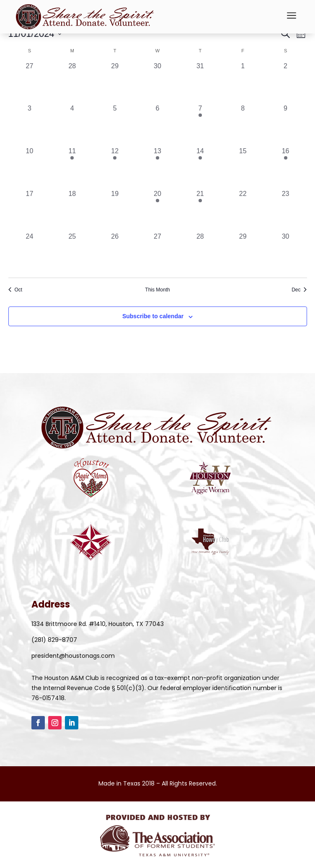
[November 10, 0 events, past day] (30, 167)
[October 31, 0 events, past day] (200, 82)
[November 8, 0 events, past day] (243, 125)
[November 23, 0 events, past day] (286, 210)
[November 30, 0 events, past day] (286, 253)
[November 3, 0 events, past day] (30, 125)
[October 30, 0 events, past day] (157, 82)
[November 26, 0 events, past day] (115, 253)
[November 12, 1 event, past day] (115, 167)
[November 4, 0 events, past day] (72, 125)
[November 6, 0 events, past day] (157, 125)
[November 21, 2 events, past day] (200, 210)
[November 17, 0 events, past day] (30, 210)
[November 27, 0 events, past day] (157, 253)
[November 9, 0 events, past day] (286, 125)
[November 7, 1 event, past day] (200, 125)
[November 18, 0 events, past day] (72, 210)
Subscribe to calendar (153, 316)
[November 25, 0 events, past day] (72, 253)
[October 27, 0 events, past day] (30, 82)
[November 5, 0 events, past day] (115, 125)
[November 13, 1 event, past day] (157, 167)
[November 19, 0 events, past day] (115, 210)
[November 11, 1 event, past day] (72, 167)
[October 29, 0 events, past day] (115, 82)
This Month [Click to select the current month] (157, 290)
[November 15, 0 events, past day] (243, 167)
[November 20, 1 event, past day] (157, 210)
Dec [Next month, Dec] (299, 290)
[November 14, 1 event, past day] (200, 167)
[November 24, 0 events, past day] (30, 253)
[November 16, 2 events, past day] (286, 167)
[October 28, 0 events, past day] (72, 82)
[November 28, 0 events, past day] (200, 253)
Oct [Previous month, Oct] (15, 290)
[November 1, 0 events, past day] (243, 82)
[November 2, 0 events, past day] (286, 82)
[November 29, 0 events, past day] (243, 253)
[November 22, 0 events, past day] (243, 210)
